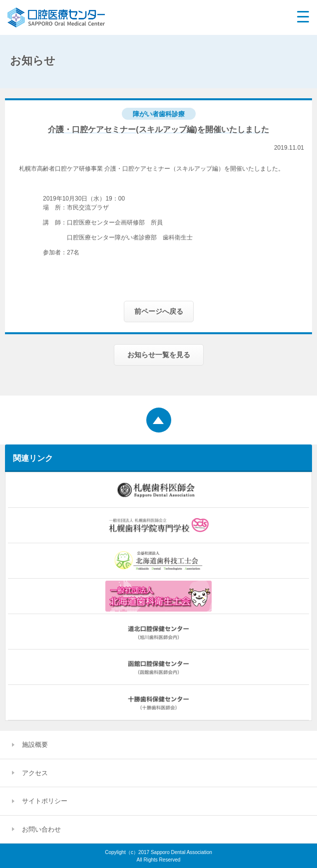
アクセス (35, 773)
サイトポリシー (45, 801)
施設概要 (35, 745)
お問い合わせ (41, 829)
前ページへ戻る (159, 311)
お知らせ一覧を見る (159, 355)
